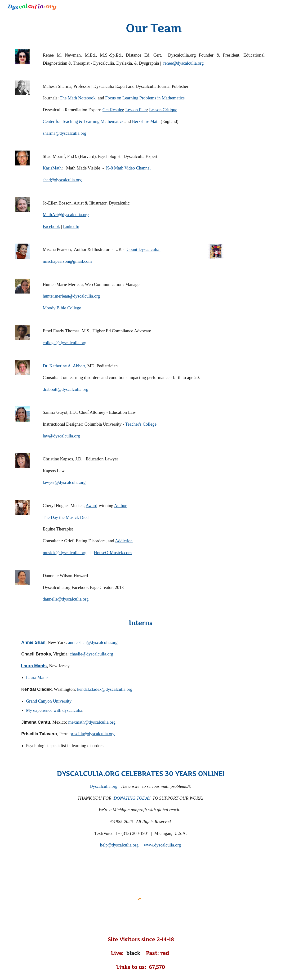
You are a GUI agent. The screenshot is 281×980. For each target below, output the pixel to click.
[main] (151, 28)
